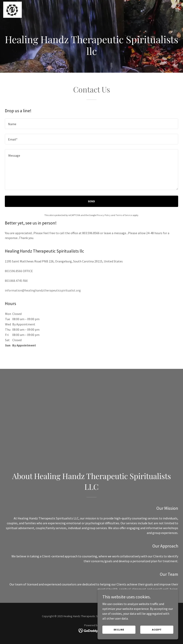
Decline (119, 632)
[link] (12, 10)
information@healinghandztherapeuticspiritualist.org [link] (43, 290)
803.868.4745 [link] (14, 281)
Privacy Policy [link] (104, 215)
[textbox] (91, 124)
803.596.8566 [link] (14, 271)
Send (92, 201)
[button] (177, 10)
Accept (157, 632)
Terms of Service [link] (124, 215)
